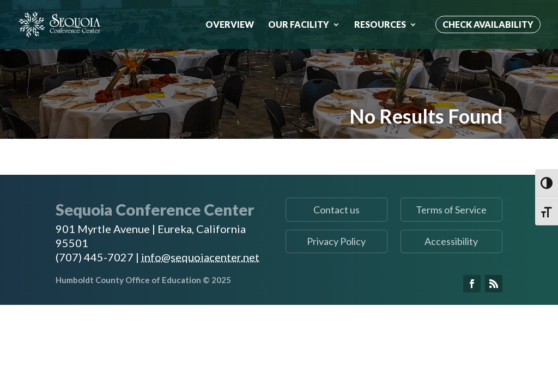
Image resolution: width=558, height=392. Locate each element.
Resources (380, 25)
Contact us (336, 210)
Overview (230, 25)
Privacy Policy (336, 241)
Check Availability (488, 24)
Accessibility (451, 241)
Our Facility (299, 25)
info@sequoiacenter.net (200, 257)
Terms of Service (451, 210)
